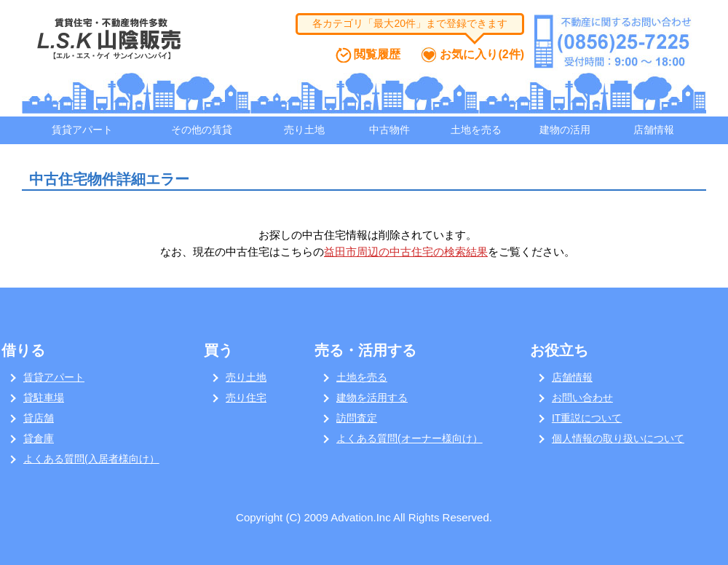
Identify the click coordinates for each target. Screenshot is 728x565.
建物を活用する (372, 398)
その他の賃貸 (202, 130)
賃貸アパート (82, 130)
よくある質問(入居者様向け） (91, 459)
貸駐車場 (44, 398)
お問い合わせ (582, 398)
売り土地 (304, 130)
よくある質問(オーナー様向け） (409, 438)
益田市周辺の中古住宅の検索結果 (406, 252)
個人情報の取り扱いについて (618, 438)
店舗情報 (654, 130)
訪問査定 (357, 418)
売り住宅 (246, 398)
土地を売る (476, 130)
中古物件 (389, 130)
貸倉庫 (39, 438)
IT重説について (587, 418)
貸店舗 (39, 418)
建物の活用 (565, 130)
